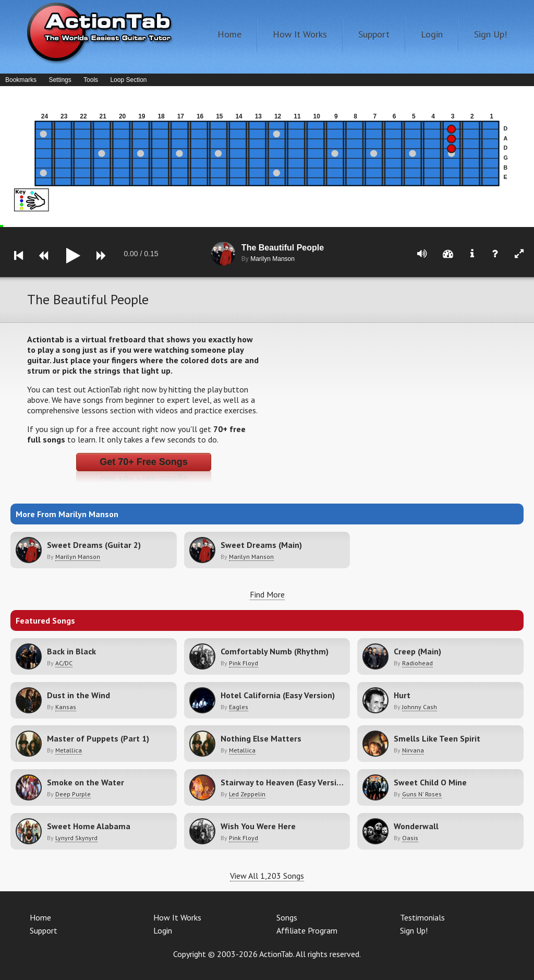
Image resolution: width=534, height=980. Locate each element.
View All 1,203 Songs (267, 876)
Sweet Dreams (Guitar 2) (94, 545)
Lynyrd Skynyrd (76, 838)
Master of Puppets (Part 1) (98, 738)
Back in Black (71, 651)
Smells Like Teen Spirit (437, 738)
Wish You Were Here (258, 826)
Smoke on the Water (86, 782)
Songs (287, 917)
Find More (267, 594)
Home (229, 34)
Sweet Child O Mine (430, 782)
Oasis (410, 838)
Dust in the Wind (78, 695)
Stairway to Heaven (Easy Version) (284, 782)
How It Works (300, 34)
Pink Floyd (244, 663)
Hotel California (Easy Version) (278, 695)
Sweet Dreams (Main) (261, 545)
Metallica (69, 750)
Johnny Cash (420, 707)
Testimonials (422, 917)
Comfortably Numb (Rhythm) (275, 651)
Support (374, 34)
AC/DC (64, 663)
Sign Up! (490, 34)
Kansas (66, 707)
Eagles (239, 707)
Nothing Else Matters (261, 738)
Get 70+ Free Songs (144, 462)
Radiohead (417, 663)
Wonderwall (416, 826)
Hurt (402, 695)
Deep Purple (73, 794)
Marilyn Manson (78, 557)
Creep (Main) (417, 651)
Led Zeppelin (247, 794)
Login (432, 34)
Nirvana (413, 750)
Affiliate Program (307, 930)
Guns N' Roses (422, 794)
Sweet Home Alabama (89, 826)
